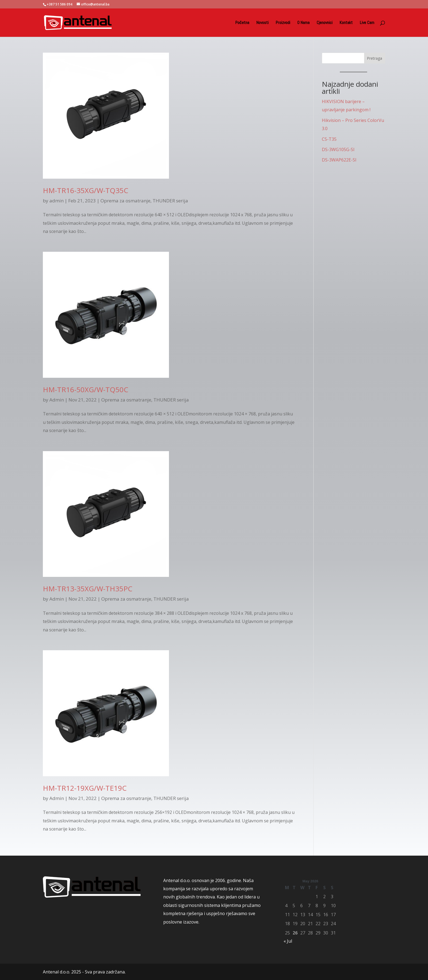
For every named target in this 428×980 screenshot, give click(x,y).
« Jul (288, 941)
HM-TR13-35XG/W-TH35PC (88, 589)
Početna (242, 23)
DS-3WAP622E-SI (339, 160)
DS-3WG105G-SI (338, 149)
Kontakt (346, 23)
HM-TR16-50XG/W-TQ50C (86, 389)
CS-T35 (329, 139)
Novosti (262, 23)
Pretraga (374, 58)
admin (57, 201)
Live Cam (367, 23)
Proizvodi (283, 23)
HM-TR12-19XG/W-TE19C (85, 788)
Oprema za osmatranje (125, 201)
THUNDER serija (170, 201)
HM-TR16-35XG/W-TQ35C (86, 190)
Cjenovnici (325, 23)
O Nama (303, 23)
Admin (57, 400)
